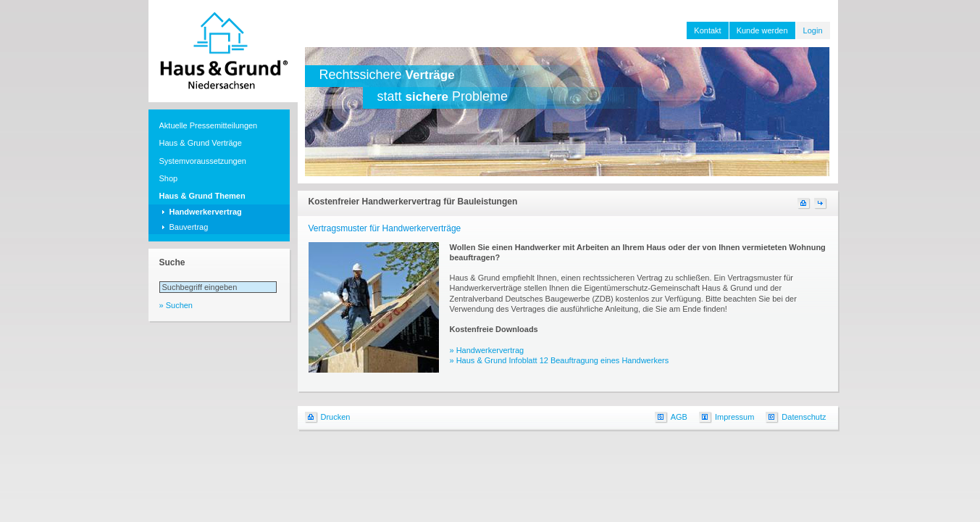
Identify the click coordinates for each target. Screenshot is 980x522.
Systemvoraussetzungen (203, 161)
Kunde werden (762, 30)
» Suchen (176, 305)
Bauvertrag (189, 227)
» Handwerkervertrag (487, 350)
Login (813, 30)
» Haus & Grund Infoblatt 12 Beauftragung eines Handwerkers (560, 360)
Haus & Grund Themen (202, 196)
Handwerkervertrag (206, 212)
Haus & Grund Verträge (201, 143)
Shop (169, 178)
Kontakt (707, 30)
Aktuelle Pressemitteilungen (209, 125)
